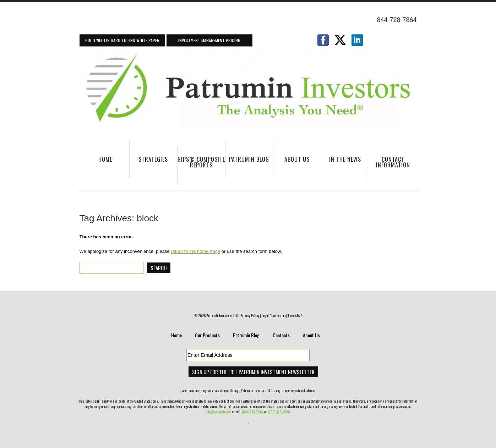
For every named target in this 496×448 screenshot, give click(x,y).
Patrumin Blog (249, 159)
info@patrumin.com (218, 412)
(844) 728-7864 (253, 412)
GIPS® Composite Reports (201, 162)
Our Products (207, 335)
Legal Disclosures (274, 316)
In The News (341, 163)
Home (105, 159)
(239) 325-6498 (279, 412)
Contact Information (390, 165)
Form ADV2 (295, 316)
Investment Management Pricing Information (209, 42)
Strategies (149, 163)
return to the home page (195, 251)
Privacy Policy (250, 316)
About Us (292, 163)
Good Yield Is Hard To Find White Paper (122, 40)
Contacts (281, 335)
